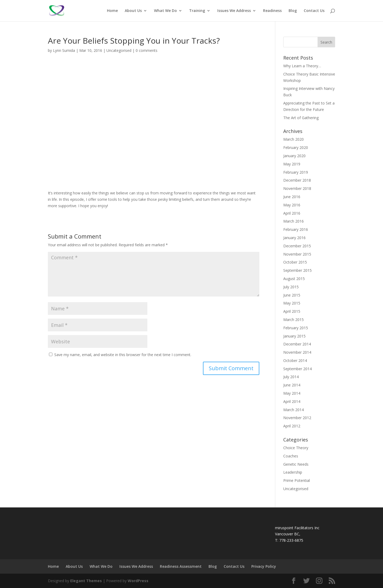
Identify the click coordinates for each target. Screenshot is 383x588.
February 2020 (296, 147)
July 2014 (291, 377)
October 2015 (295, 262)
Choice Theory (296, 448)
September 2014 (297, 369)
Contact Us (314, 11)
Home (112, 11)
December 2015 (297, 246)
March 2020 (294, 139)
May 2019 (292, 164)
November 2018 (297, 188)
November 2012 (297, 418)
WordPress (138, 581)
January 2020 (294, 156)
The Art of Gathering (301, 118)
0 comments (147, 50)
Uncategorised (119, 50)
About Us (133, 11)
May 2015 (292, 303)
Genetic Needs (296, 464)
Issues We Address (234, 11)
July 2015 (291, 287)
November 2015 (297, 254)
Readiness (272, 11)
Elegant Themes (86, 581)
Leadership (293, 472)
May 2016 (292, 205)
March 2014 (294, 410)
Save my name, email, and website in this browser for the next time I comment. (123, 355)
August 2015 (294, 279)
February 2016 (296, 229)
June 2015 (292, 295)
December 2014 (297, 344)
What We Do (165, 11)
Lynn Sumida (64, 50)
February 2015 (296, 328)
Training (197, 11)
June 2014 (292, 385)
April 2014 (292, 401)
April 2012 (292, 426)
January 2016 (294, 238)
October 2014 (295, 360)
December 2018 (297, 180)
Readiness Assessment (181, 566)
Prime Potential (297, 480)
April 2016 (292, 213)
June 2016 (292, 197)
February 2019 (296, 172)
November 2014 (297, 352)
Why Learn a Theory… (302, 66)
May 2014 (292, 393)
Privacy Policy (264, 566)
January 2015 (294, 336)
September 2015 (297, 270)
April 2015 (292, 311)
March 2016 (294, 221)
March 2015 (294, 320)
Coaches (291, 456)
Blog (293, 11)
